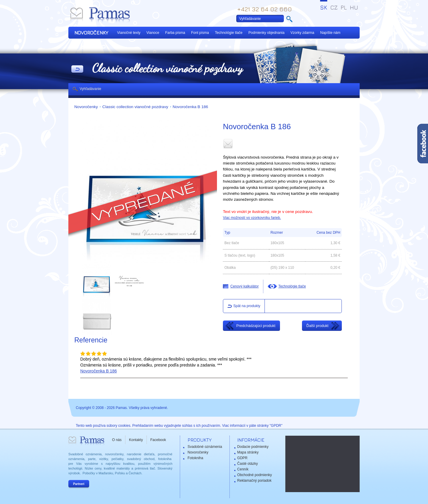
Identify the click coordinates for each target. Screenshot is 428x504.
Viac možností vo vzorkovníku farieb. (252, 218)
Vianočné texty (129, 33)
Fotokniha (195, 458)
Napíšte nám (330, 33)
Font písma (200, 33)
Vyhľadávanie (90, 89)
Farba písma (175, 33)
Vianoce (153, 33)
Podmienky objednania (266, 33)
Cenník (243, 469)
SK (324, 7)
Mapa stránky (248, 452)
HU (354, 7)
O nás (117, 440)
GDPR (242, 458)
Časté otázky (247, 464)
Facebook (158, 440)
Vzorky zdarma (302, 33)
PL (344, 7)
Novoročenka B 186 (190, 107)
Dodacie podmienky (253, 447)
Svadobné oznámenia (205, 447)
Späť (77, 69)
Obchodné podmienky (255, 475)
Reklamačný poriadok (254, 481)
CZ (334, 7)
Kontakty (136, 440)
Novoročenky (86, 107)
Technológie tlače (229, 33)
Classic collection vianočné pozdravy (135, 107)
